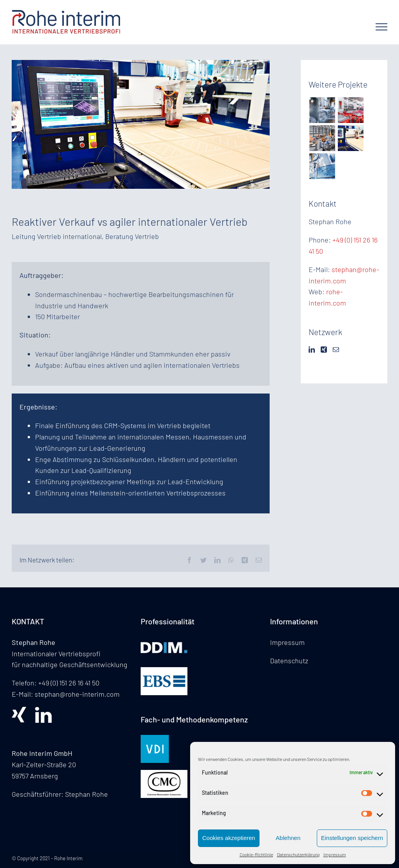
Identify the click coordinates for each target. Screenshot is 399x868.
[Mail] (336, 350)
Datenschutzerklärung (298, 854)
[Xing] (324, 350)
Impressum (335, 854)
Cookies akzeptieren (229, 838)
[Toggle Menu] (382, 27)
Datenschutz (289, 661)
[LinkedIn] (312, 350)
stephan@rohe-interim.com (77, 694)
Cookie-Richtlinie (256, 854)
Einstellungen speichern (352, 838)
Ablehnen (288, 838)
